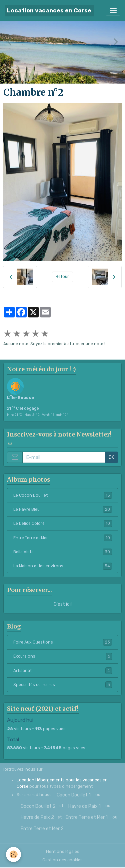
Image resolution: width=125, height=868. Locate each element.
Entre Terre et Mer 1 (87, 817)
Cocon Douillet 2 (38, 806)
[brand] (49, 11)
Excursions (63, 656)
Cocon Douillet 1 (74, 795)
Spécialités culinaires (63, 685)
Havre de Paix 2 (37, 817)
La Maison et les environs (63, 566)
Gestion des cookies (62, 860)
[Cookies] (13, 854)
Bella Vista (63, 552)
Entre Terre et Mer (63, 538)
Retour (62, 277)
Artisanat (63, 671)
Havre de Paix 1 (84, 806)
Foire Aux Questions (63, 642)
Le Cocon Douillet (63, 495)
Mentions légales (63, 852)
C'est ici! (63, 604)
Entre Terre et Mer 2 (42, 829)
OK (111, 457)
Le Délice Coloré (63, 523)
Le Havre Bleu (63, 509)
